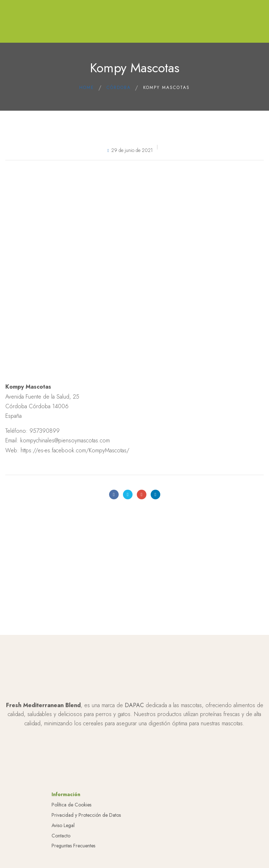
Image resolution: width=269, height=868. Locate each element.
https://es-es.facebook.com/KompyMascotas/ (75, 450)
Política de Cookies (71, 834)
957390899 (45, 431)
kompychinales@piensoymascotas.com (65, 440)
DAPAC (134, 734)
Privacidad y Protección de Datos (86, 844)
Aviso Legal (63, 854)
